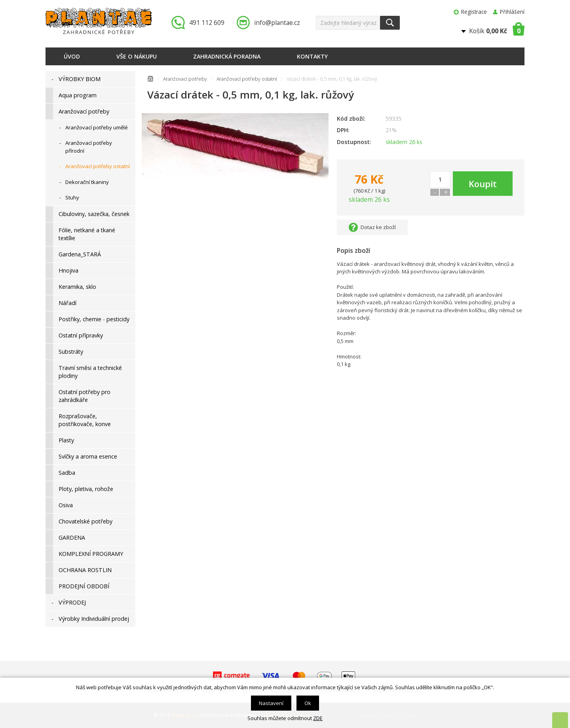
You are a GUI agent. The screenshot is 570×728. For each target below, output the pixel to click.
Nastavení (271, 703)
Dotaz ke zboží (378, 227)
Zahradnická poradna (227, 56)
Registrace (474, 12)
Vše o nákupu (137, 56)
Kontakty (312, 56)
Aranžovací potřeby (185, 79)
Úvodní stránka (150, 80)
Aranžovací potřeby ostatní (247, 79)
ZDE (318, 718)
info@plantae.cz (277, 23)
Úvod (72, 56)
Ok (308, 703)
